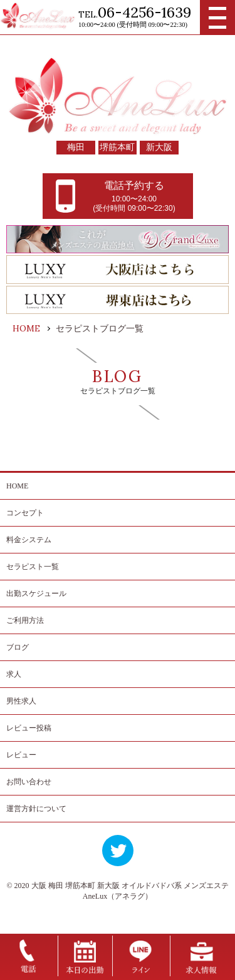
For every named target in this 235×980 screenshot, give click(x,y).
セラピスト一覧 (33, 567)
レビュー (21, 755)
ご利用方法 (25, 620)
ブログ (18, 647)
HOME (17, 486)
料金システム (29, 540)
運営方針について (36, 809)
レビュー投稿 (29, 728)
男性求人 (21, 701)
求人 (14, 674)
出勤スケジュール (36, 594)
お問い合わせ (29, 782)
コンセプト (25, 513)
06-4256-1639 (144, 12)
